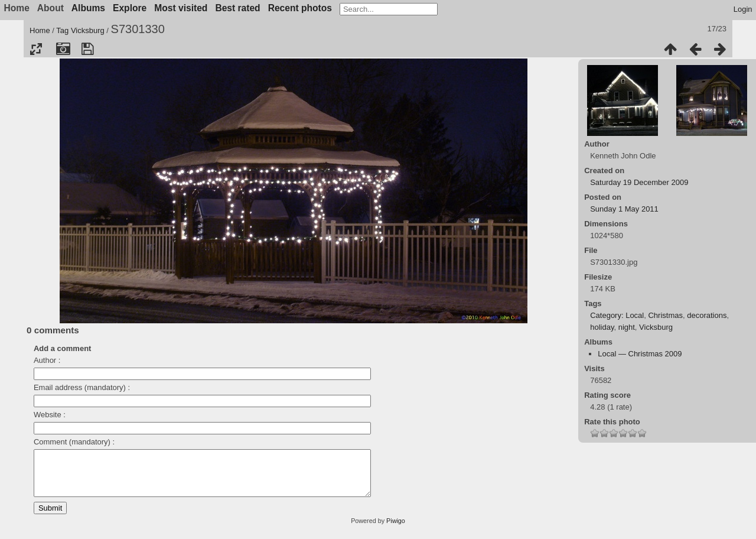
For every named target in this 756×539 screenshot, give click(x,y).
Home (40, 30)
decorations (707, 315)
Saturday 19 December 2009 (639, 182)
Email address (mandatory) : (82, 387)
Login (743, 9)
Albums (88, 8)
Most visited (181, 8)
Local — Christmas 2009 (640, 354)
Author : (47, 360)
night (627, 327)
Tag (62, 30)
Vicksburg (88, 30)
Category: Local (617, 315)
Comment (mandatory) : (74, 442)
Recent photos (300, 8)
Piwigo (396, 530)
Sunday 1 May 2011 (624, 209)
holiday (602, 327)
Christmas (665, 315)
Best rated (237, 8)
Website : (50, 415)
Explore (130, 8)
